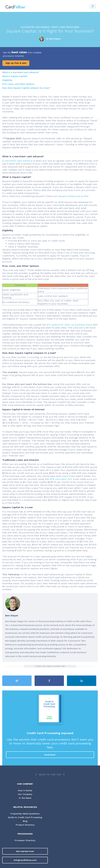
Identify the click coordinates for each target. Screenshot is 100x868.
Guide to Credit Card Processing (25, 817)
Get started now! (25, 852)
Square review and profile (73, 196)
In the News (25, 798)
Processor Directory (25, 841)
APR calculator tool (61, 479)
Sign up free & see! (16, 63)
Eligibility (7, 80)
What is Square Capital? (15, 76)
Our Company (25, 794)
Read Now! (50, 755)
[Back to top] (50, 775)
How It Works (25, 791)
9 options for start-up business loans (71, 325)
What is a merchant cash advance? (21, 72)
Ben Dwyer (55, 39)
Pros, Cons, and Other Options (18, 84)
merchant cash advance (18, 161)
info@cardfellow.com (25, 860)
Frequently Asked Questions (25, 814)
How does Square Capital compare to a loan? (26, 88)
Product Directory (25, 825)
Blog (25, 821)
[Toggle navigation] (93, 6)
